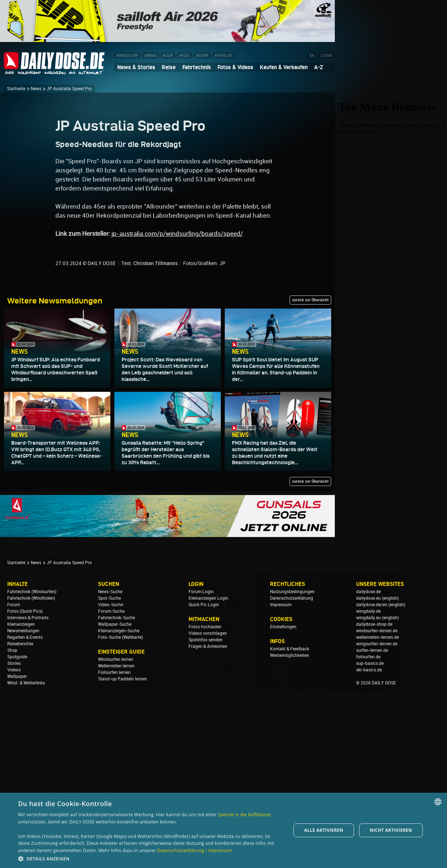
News (36, 89)
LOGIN (326, 56)
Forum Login (201, 766)
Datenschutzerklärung (292, 773)
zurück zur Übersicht (310, 474)
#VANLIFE (224, 56)
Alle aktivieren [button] (324, 830)
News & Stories (136, 67)
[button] (150, 858)
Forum (14, 779)
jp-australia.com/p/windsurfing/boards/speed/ (177, 408)
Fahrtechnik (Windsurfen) (32, 766)
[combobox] (438, 802)
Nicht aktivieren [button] (391, 830)
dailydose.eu (368, 773)
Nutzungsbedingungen (292, 766)
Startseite (16, 89)
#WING (151, 56)
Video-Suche (111, 779)
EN (312, 56)
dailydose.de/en (372, 779)
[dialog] (223, 830)
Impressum (281, 779)
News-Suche (110, 766)
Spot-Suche (109, 773)
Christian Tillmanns (155, 438)
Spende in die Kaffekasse (244, 815)
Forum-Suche (111, 786)
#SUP (168, 56)
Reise (169, 67)
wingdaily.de (368, 786)
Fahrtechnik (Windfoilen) (31, 773)
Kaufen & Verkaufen (284, 67)
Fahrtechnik (197, 67)
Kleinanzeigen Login (208, 773)
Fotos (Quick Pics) (25, 786)
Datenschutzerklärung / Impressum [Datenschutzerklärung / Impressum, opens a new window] (195, 850)
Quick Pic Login (204, 779)
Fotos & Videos (235, 67)
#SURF (202, 56)
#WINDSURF (127, 56)
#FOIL (185, 56)
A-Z (319, 67)
